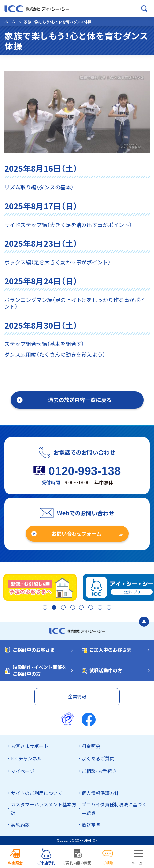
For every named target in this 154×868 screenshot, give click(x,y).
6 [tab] (91, 608)
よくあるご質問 (98, 758)
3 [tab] (62, 608)
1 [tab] (43, 608)
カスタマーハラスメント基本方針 (44, 808)
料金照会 (91, 746)
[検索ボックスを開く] (144, 9)
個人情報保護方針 (100, 793)
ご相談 (108, 863)
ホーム (10, 22)
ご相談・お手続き (99, 771)
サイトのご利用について (37, 793)
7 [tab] (100, 608)
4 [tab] (71, 608)
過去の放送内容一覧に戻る (80, 400)
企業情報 (77, 696)
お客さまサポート (30, 746)
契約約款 (20, 825)
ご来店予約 (46, 863)
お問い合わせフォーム (77, 534)
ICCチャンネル (26, 758)
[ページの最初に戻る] (144, 622)
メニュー (139, 863)
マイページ (23, 771)
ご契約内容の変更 (77, 863)
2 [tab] (52, 608)
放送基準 (91, 825)
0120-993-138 (84, 471)
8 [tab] (110, 608)
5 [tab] (81, 608)
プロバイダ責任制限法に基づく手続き (114, 808)
